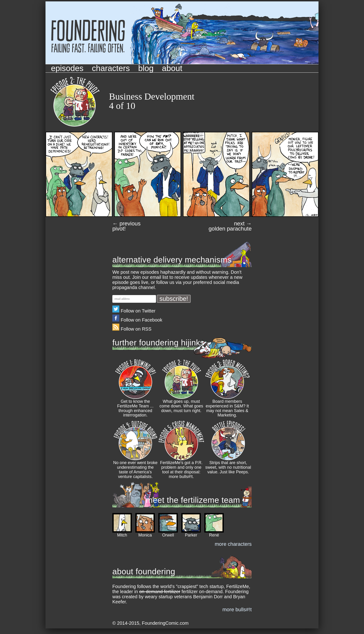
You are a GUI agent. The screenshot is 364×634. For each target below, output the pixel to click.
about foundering (144, 571)
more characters (233, 544)
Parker (191, 535)
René (214, 535)
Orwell (168, 535)
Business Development (152, 96)
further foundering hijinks (158, 343)
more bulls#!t (237, 610)
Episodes (67, 68)
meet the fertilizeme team (193, 500)
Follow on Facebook (137, 320)
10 (131, 106)
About (172, 68)
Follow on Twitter (134, 311)
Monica (145, 535)
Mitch (122, 535)
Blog (146, 68)
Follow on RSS (132, 329)
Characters (111, 68)
